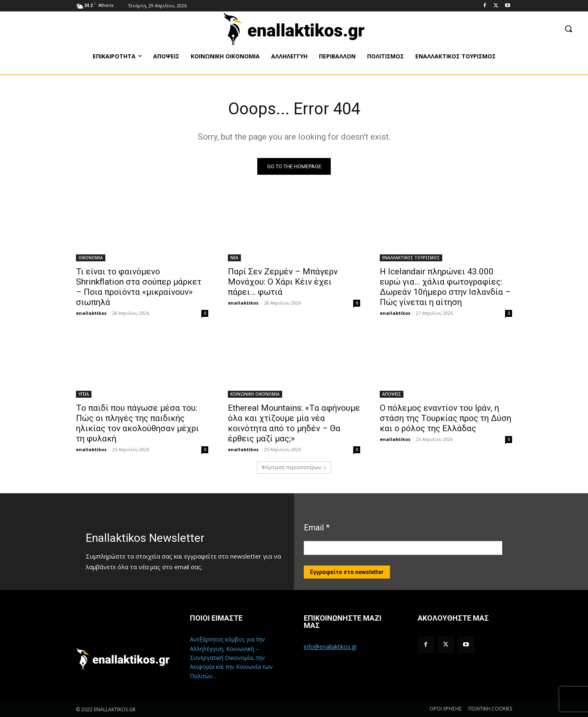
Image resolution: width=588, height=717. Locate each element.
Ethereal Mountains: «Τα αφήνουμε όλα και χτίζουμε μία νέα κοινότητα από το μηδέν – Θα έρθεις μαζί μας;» (294, 423)
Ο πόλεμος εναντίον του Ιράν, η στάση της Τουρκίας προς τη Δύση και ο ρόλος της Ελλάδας (445, 418)
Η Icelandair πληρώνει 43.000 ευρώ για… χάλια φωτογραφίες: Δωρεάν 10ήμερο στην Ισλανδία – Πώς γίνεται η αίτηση (445, 287)
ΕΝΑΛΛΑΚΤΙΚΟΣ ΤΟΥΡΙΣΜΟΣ (411, 258)
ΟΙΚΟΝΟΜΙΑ (91, 258)
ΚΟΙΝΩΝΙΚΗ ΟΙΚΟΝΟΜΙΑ (255, 394)
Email (317, 528)
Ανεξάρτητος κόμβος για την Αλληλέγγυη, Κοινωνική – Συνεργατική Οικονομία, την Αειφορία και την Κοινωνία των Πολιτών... (231, 658)
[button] (568, 29)
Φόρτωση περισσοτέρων (294, 467)
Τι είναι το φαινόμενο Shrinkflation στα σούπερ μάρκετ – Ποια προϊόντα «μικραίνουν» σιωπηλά (139, 287)
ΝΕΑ (234, 258)
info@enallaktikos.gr (330, 647)
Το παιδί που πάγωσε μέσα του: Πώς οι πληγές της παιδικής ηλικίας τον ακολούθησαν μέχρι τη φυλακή (137, 423)
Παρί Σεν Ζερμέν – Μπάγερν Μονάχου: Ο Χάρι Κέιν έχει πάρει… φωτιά (283, 282)
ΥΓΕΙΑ (84, 394)
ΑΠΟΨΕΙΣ (392, 394)
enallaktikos (91, 313)
